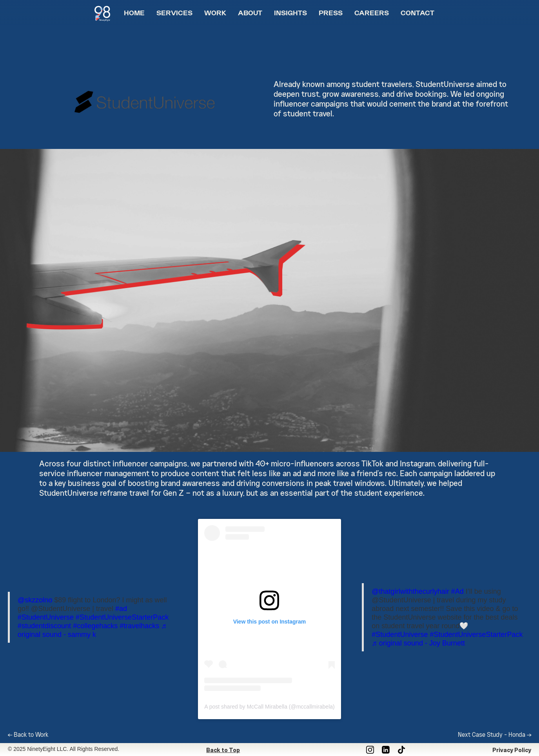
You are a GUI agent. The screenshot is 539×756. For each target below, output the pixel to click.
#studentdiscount (44, 626)
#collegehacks (95, 626)
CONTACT (417, 14)
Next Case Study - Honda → (495, 735)
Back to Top (223, 750)
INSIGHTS (290, 14)
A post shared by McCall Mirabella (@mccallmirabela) (269, 707)
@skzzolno (35, 600)
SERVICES (174, 14)
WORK (215, 14)
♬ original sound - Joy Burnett (418, 643)
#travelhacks (139, 626)
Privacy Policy (512, 750)
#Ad (457, 591)
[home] (106, 11)
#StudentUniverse (46, 617)
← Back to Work (28, 735)
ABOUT (250, 14)
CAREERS (372, 14)
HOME (134, 14)
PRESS (331, 14)
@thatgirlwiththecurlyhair (410, 591)
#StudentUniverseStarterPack (122, 617)
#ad (121, 609)
